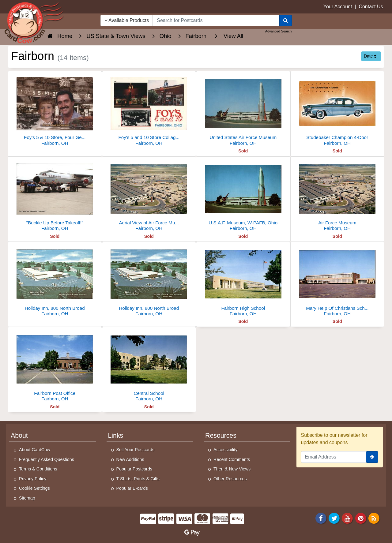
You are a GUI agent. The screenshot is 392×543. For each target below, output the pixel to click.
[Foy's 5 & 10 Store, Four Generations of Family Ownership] (55, 110)
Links (116, 436)
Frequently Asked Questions (47, 459)
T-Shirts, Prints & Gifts (138, 479)
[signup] (372, 457)
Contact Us (371, 7)
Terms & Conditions (38, 469)
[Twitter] (334, 518)
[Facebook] (321, 518)
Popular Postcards (134, 469)
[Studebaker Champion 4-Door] (337, 110)
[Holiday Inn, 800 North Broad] (55, 281)
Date (370, 56)
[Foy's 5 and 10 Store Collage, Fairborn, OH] (149, 110)
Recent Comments (232, 459)
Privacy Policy (33, 479)
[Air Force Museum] (337, 195)
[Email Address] (334, 457)
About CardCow (35, 450)
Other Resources (230, 479)
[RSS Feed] (374, 518)
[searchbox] (216, 21)
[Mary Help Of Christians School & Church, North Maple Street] (337, 281)
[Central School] (149, 366)
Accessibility (225, 450)
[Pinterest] (361, 518)
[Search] (286, 21)
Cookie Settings (34, 488)
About (19, 436)
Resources (221, 436)
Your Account (338, 7)
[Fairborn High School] (243, 281)
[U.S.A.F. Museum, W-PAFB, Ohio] (243, 195)
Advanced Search (279, 31)
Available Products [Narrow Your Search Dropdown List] (127, 20)
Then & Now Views (232, 469)
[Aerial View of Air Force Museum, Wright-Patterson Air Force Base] (149, 195)
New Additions (130, 459)
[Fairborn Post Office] (55, 366)
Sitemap (27, 498)
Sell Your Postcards (136, 450)
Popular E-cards (132, 488)
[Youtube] (348, 518)
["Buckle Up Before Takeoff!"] (55, 195)
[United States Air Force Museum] (243, 110)
